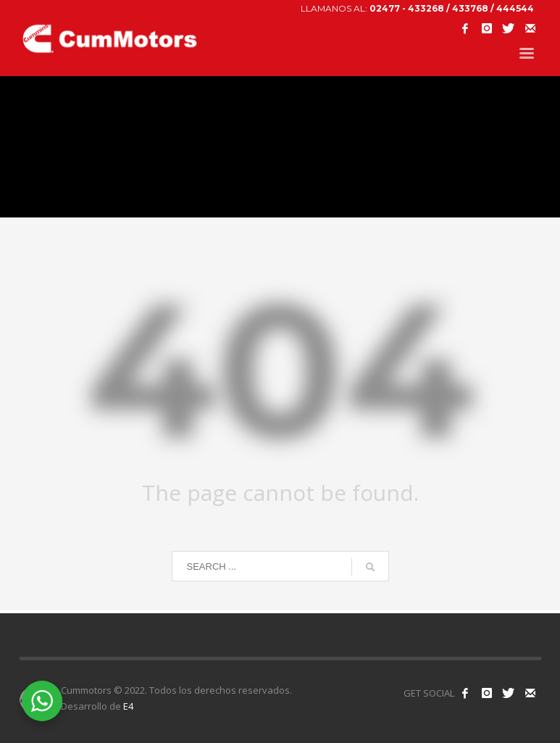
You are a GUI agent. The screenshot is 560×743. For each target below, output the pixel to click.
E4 (128, 706)
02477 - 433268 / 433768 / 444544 (452, 8)
